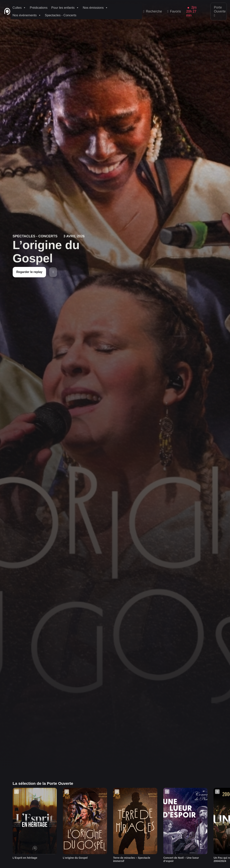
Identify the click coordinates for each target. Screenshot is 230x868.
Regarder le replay (29, 272)
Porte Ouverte (220, 11)
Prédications (39, 8)
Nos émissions (95, 8)
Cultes (19, 8)
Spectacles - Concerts (61, 15)
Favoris (174, 11)
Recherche (153, 11)
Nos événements (27, 15)
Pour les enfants (65, 8)
